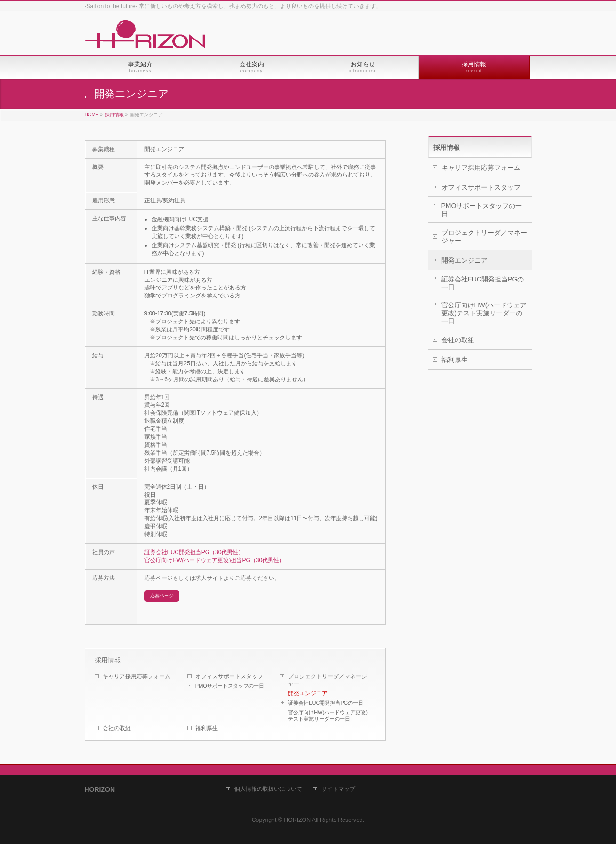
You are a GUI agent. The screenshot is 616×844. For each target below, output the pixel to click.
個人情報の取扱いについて (268, 789)
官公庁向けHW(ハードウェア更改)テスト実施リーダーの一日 (328, 715)
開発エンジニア (308, 693)
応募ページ (162, 596)
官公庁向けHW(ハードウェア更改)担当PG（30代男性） (215, 560)
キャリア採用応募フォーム (136, 676)
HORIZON (297, 820)
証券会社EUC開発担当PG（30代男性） (194, 552)
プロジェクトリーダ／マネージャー (328, 680)
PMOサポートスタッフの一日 (230, 686)
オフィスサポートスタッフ (229, 676)
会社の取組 (117, 728)
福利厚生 (207, 728)
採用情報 (108, 660)
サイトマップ (338, 789)
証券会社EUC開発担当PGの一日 (326, 703)
